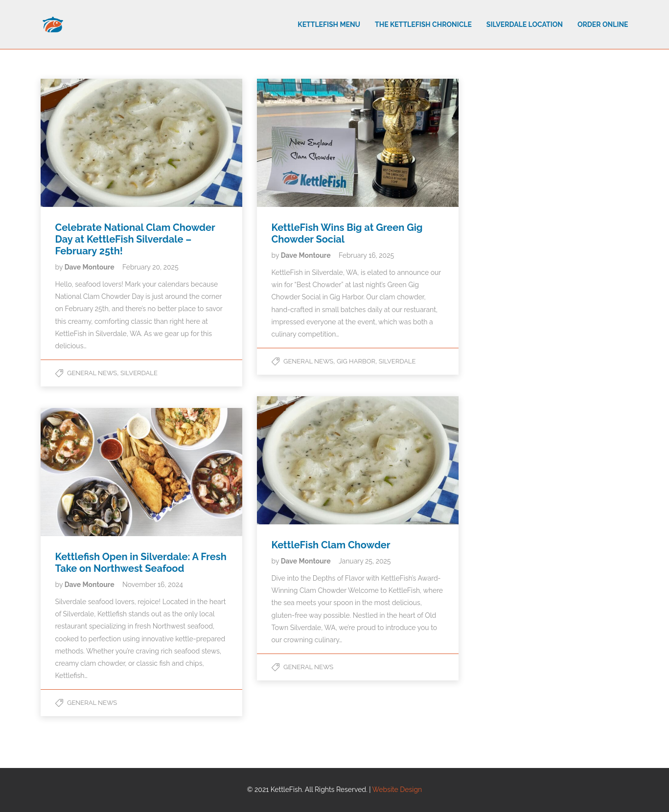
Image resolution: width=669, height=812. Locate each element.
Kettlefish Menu (329, 24)
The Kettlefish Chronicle (423, 24)
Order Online (603, 24)
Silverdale (139, 373)
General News (92, 373)
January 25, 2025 (365, 561)
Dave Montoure (90, 267)
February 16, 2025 (366, 255)
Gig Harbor (356, 361)
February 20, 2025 (150, 267)
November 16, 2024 (153, 585)
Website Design (397, 789)
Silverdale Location (525, 24)
